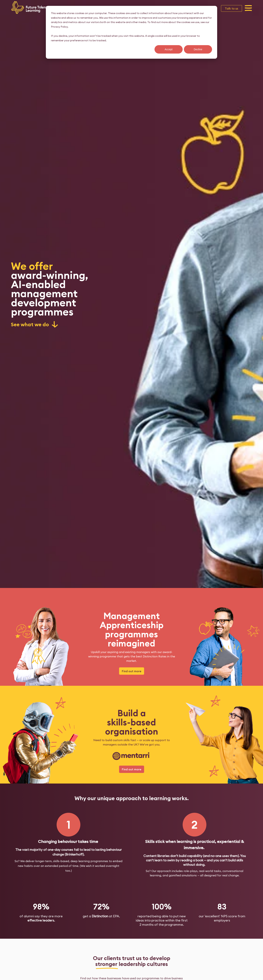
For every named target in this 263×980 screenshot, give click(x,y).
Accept (169, 49)
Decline (198, 49)
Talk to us (231, 8)
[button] (248, 8)
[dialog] (131, 32)
